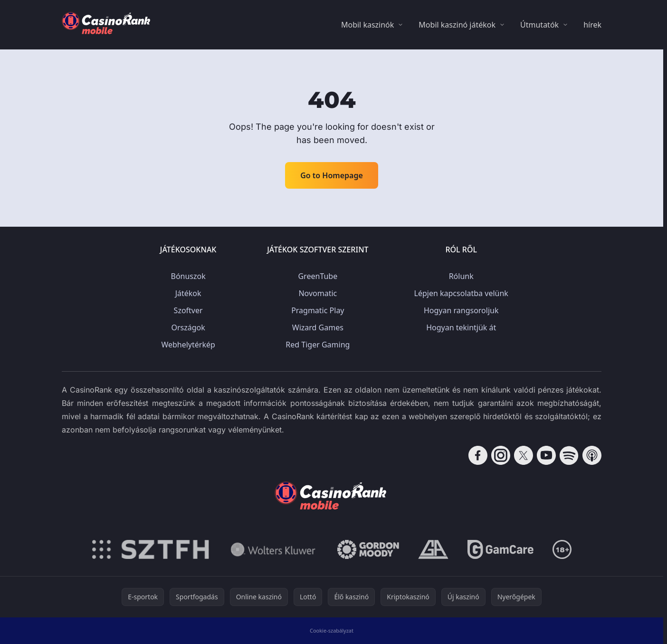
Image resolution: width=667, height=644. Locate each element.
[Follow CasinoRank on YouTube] (546, 455)
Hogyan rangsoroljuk (461, 310)
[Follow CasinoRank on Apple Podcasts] (592, 455)
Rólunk (461, 276)
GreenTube (318, 276)
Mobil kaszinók (367, 25)
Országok (188, 327)
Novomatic (318, 293)
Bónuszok (188, 276)
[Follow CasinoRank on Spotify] (569, 455)
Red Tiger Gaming (318, 345)
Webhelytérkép (188, 345)
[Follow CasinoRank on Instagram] (501, 455)
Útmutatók (539, 25)
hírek (592, 25)
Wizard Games (318, 327)
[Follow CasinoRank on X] (524, 455)
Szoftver (188, 310)
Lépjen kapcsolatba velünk (461, 293)
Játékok (188, 293)
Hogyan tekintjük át (461, 327)
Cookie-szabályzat (332, 630)
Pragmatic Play (318, 310)
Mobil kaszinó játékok (457, 25)
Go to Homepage (332, 175)
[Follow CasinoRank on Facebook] (478, 455)
